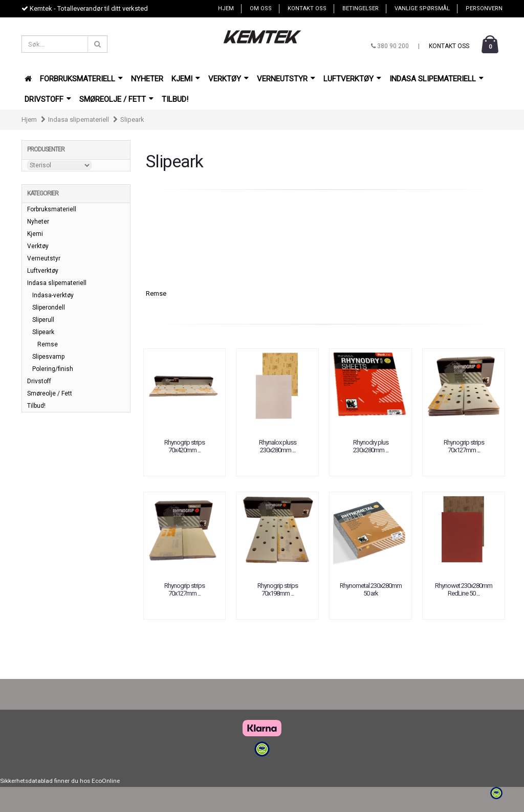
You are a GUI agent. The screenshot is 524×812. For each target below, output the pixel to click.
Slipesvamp (48, 357)
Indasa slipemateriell (436, 79)
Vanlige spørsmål (422, 8)
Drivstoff (48, 99)
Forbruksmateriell (81, 79)
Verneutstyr (286, 79)
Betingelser (361, 8)
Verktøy (228, 79)
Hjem (226, 8)
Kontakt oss (307, 8)
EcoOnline (106, 781)
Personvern (484, 8)
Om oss (261, 8)
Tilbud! (175, 99)
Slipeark (132, 119)
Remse (156, 293)
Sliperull (43, 320)
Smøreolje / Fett (116, 99)
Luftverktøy (352, 79)
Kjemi (186, 79)
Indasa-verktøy (53, 295)
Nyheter (147, 79)
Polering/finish (53, 369)
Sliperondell (49, 308)
